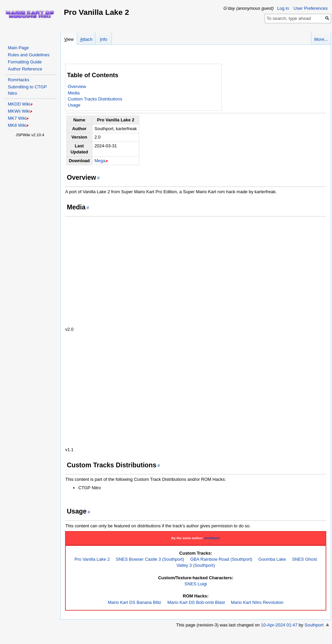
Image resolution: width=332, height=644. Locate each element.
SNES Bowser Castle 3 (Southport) (150, 559)
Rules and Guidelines (29, 55)
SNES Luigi (195, 584)
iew (69, 39)
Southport (212, 538)
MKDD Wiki (19, 104)
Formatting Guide (25, 62)
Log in (283, 8)
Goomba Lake (272, 559)
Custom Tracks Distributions (95, 99)
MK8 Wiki (17, 125)
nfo (103, 39)
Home (30, 14)
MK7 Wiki (17, 118)
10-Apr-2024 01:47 (279, 625)
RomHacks (19, 80)
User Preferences (311, 8)
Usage (74, 105)
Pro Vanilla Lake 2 (92, 559)
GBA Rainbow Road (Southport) (221, 559)
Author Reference (25, 69)
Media (74, 93)
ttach (86, 39)
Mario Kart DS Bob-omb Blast (196, 602)
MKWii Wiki (19, 111)
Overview (77, 86)
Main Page (18, 48)
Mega (100, 161)
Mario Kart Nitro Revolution (257, 602)
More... (321, 39)
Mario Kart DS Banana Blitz (134, 602)
